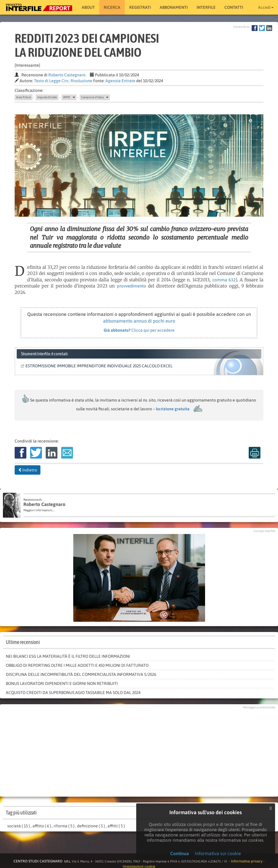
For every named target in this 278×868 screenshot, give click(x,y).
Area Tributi (24, 97)
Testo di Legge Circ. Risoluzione (63, 81)
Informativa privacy (247, 861)
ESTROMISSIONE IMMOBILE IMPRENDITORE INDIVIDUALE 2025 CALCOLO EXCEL (98, 366)
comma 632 (224, 280)
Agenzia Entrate (120, 81)
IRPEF (67, 97)
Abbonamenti (174, 7)
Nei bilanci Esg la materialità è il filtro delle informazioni (68, 656)
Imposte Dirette (47, 97)
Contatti (234, 7)
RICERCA (112, 7)
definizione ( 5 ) (91, 826)
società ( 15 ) (19, 826)
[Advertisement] (139, 751)
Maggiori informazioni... (39, 510)
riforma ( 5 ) (64, 826)
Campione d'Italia (92, 97)
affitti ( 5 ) (116, 826)
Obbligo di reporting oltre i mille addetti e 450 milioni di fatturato (77, 665)
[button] (74, 97)
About (88, 7)
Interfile (206, 7)
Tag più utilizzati (21, 813)
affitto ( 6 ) (42, 826)
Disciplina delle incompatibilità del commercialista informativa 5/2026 (81, 674)
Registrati (140, 7)
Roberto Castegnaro (67, 75)
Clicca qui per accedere (139, 330)
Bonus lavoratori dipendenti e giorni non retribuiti (62, 683)
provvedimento (132, 286)
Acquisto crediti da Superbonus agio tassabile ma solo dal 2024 (73, 693)
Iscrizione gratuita (173, 409)
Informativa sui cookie (218, 853)
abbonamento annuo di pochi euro (139, 321)
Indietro (28, 470)
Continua (180, 853)
